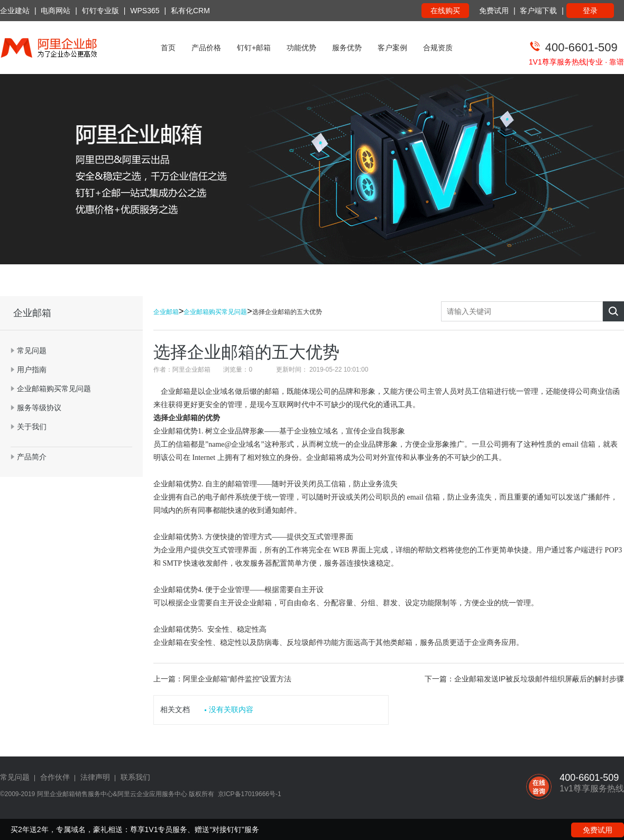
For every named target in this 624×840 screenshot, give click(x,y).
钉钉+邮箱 (254, 48)
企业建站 (15, 11)
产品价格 (206, 48)
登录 (590, 11)
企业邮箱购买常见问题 (215, 312)
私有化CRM (190, 11)
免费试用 (494, 11)
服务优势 (347, 48)
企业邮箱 (166, 312)
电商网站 (56, 11)
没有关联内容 (231, 709)
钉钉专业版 (100, 11)
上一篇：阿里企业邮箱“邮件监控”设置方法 (222, 679)
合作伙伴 (55, 777)
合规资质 (438, 48)
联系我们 (135, 777)
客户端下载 (538, 11)
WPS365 (145, 11)
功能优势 (301, 48)
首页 (168, 48)
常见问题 (15, 777)
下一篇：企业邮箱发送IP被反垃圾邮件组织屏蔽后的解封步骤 (524, 679)
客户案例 (392, 48)
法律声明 (95, 777)
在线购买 (445, 11)
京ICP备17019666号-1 (250, 794)
